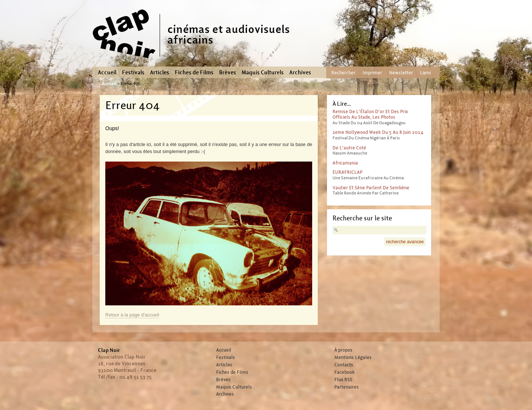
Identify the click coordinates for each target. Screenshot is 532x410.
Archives (300, 72)
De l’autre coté (349, 148)
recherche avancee (405, 242)
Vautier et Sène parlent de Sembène (371, 188)
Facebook (345, 372)
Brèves (228, 72)
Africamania (345, 163)
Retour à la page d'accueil (132, 315)
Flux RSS (343, 380)
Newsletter (401, 73)
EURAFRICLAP (347, 172)
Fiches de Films (194, 72)
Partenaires (347, 387)
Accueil (107, 72)
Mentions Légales (353, 358)
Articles (160, 72)
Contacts (344, 365)
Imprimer (372, 73)
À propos (343, 350)
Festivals (133, 72)
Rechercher (343, 73)
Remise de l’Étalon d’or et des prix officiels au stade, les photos (370, 114)
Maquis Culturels (263, 72)
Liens (426, 73)
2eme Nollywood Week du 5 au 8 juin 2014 (378, 132)
